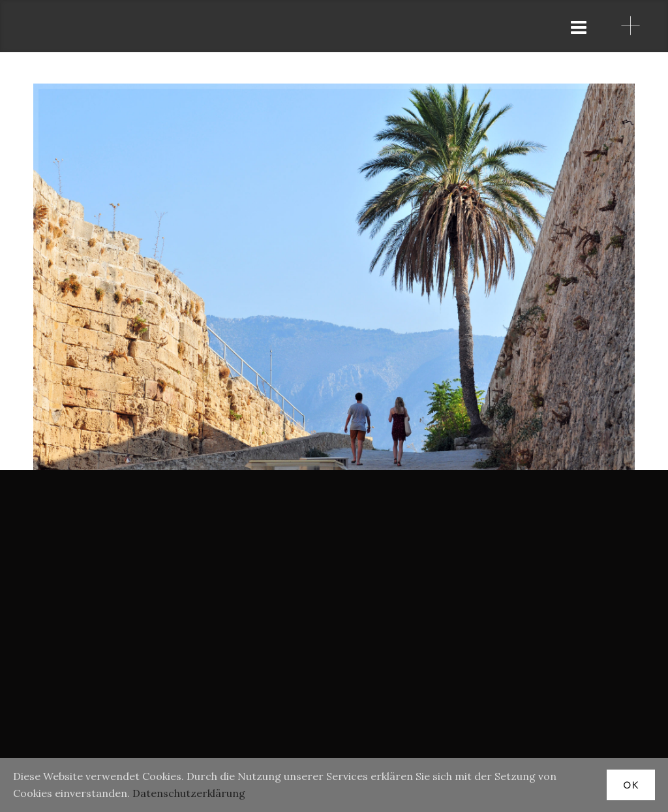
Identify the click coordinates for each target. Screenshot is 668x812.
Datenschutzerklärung (189, 793)
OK (631, 785)
